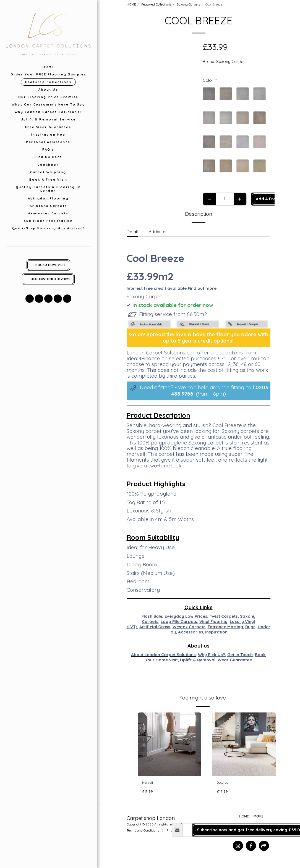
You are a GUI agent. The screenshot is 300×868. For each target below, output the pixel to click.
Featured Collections (156, 4)
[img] (169, 744)
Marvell (149, 783)
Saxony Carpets (188, 4)
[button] (30, 299)
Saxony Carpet (230, 61)
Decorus (225, 783)
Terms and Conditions (143, 832)
